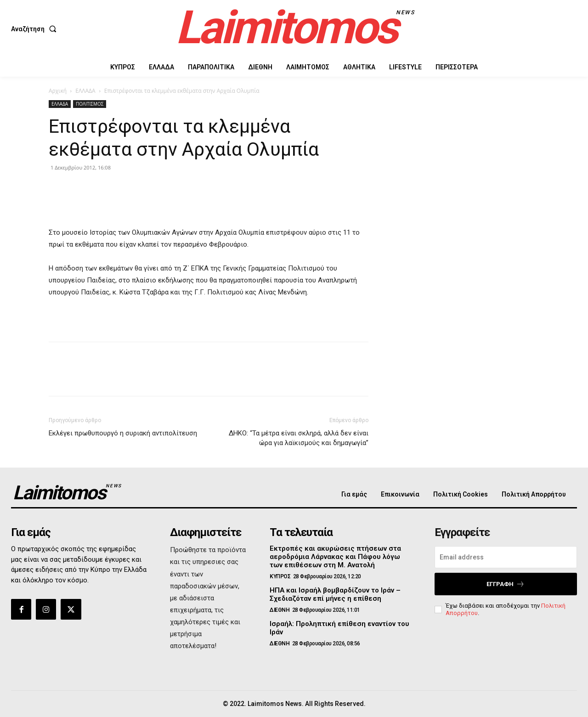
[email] (506, 557)
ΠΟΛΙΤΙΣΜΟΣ (90, 104)
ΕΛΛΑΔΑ (85, 91)
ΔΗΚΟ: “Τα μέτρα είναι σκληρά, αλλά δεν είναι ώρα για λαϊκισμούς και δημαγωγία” (299, 438)
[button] (36, 29)
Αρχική (58, 91)
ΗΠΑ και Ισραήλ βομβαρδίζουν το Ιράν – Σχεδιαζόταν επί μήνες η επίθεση (335, 594)
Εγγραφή (506, 584)
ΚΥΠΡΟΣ (280, 576)
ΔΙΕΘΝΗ (280, 610)
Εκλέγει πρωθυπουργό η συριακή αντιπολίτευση (123, 433)
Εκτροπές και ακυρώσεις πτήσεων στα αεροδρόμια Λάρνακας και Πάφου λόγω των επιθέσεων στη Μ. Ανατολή (335, 557)
